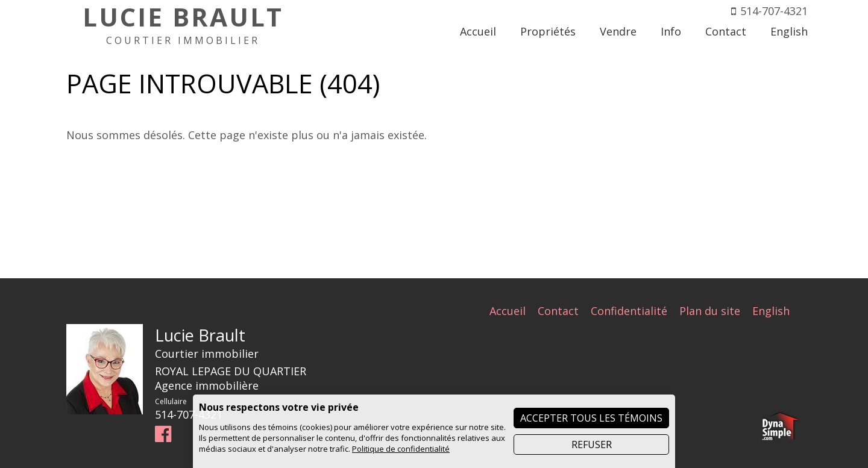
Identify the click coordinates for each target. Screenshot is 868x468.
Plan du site (710, 311)
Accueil (508, 311)
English (771, 311)
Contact (558, 311)
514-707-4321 (774, 11)
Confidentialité (629, 311)
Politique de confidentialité (401, 449)
